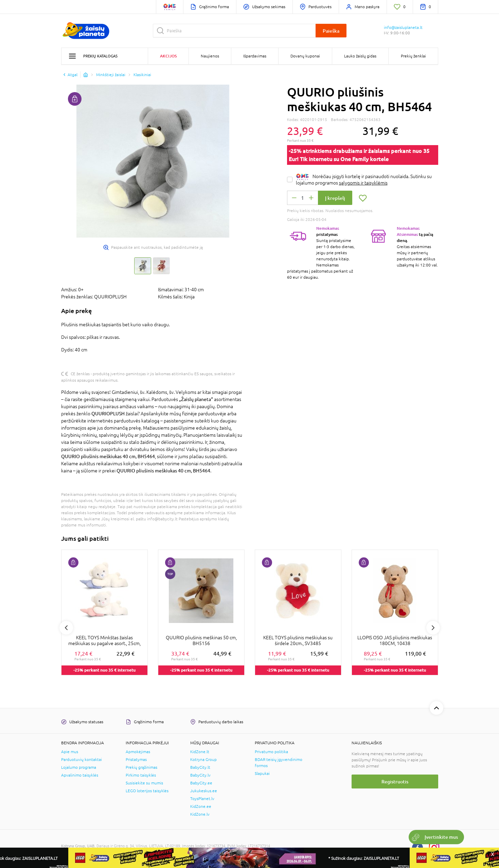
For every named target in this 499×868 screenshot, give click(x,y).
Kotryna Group (203, 760)
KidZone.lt (200, 752)
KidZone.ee (201, 806)
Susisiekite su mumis (144, 783)
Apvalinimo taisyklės (80, 775)
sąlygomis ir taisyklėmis (363, 183)
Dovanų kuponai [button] (305, 56)
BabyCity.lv (200, 775)
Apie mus (70, 752)
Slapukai (262, 774)
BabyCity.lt (200, 767)
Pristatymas (136, 760)
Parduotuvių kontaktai (82, 760)
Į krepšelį (335, 198)
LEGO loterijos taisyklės (147, 791)
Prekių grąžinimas (141, 767)
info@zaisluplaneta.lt (403, 28)
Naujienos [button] (210, 56)
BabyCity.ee (201, 783)
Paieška (331, 31)
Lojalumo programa (79, 767)
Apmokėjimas (138, 752)
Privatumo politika (271, 752)
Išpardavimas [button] (255, 56)
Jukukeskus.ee (204, 791)
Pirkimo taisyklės (141, 775)
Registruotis (395, 782)
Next (433, 628)
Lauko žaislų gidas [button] (360, 56)
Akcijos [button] (168, 56)
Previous (66, 628)
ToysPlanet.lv (202, 799)
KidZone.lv (200, 814)
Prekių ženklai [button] (413, 56)
